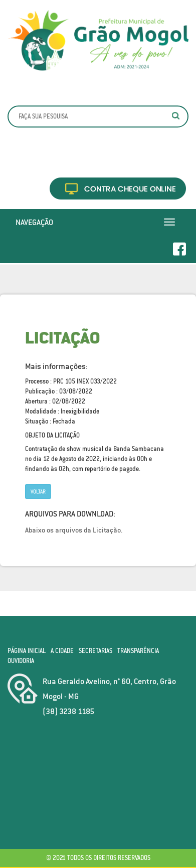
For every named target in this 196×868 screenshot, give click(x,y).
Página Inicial (27, 651)
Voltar (38, 491)
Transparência (138, 651)
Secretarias (95, 651)
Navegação (34, 222)
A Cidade (62, 651)
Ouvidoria (21, 661)
